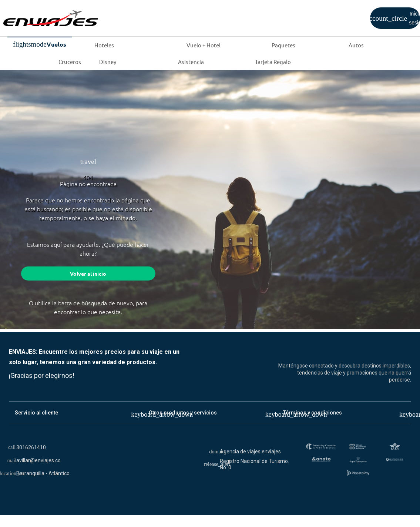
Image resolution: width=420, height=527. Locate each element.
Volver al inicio (88, 274)
